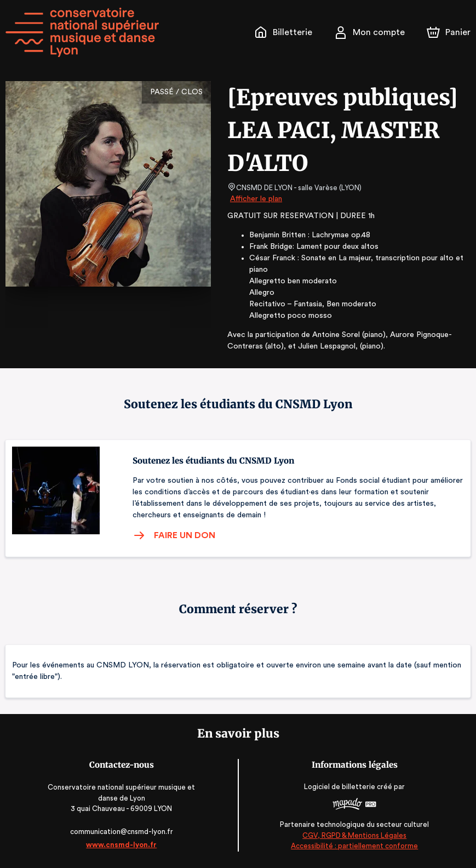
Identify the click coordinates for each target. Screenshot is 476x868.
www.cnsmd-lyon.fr (121, 845)
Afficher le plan (255, 199)
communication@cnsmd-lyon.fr (121, 832)
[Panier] (449, 32)
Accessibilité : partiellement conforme (355, 846)
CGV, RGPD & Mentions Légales (354, 835)
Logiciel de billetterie (341, 787)
